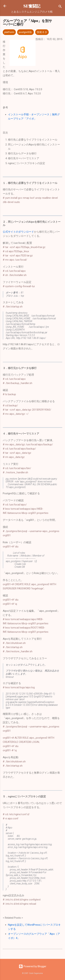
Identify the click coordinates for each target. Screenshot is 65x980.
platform (9, 32)
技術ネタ (42, 32)
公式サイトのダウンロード (18, 232)
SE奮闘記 (32, 6)
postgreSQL (25, 32)
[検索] (60, 7)
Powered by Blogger (32, 966)
